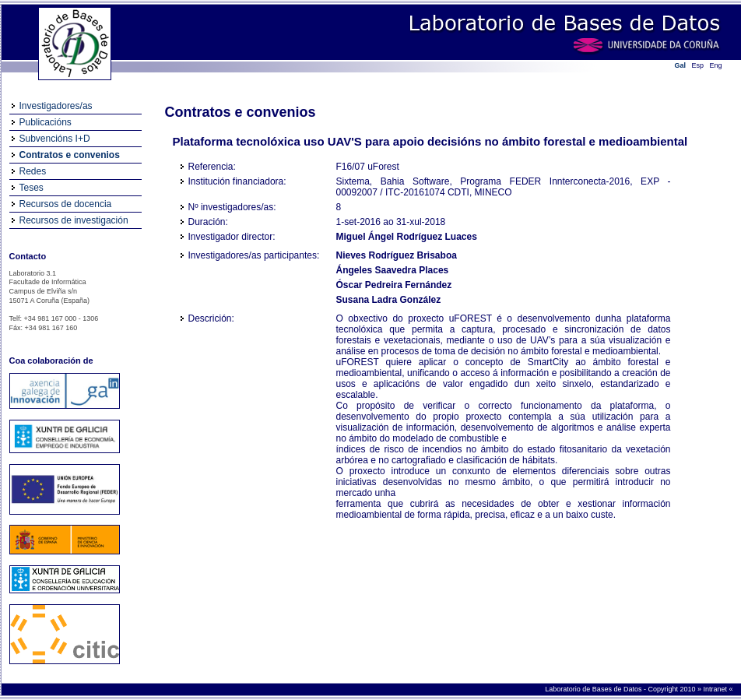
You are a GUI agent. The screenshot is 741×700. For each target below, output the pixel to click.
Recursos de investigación (74, 220)
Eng (716, 65)
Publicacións (46, 122)
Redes (33, 171)
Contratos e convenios (70, 155)
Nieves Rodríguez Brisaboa (397, 255)
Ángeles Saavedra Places (393, 270)
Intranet (716, 689)
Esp (698, 65)
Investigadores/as (56, 106)
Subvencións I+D (55, 139)
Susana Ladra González (389, 300)
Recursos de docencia (66, 204)
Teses (32, 188)
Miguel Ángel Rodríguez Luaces (407, 237)
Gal (681, 65)
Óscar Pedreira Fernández (394, 285)
